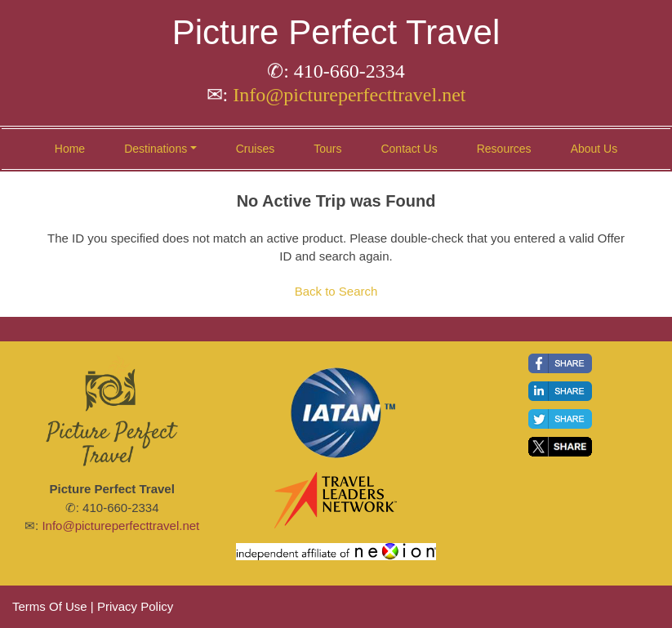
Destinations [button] (156, 149)
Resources (504, 149)
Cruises (255, 149)
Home (70, 149)
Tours (327, 149)
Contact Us (409, 149)
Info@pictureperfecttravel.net (349, 95)
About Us (594, 149)
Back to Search (336, 291)
